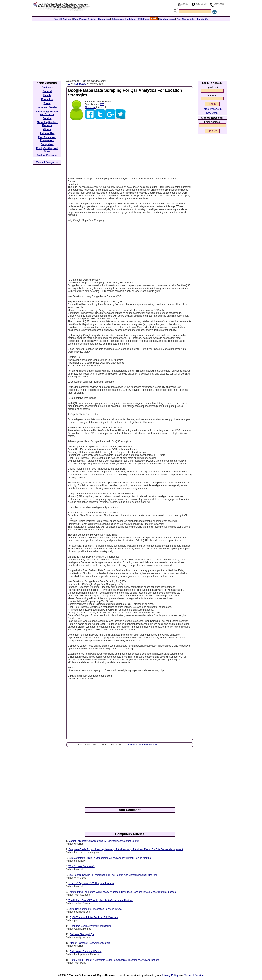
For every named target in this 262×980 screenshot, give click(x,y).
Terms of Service (194, 975)
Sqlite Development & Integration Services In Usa (95, 909)
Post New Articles (186, 19)
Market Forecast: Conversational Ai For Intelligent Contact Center (104, 841)
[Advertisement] (131, 49)
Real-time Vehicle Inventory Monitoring (91, 926)
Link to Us (202, 19)
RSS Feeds (148, 19)
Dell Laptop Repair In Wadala (86, 951)
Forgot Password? (212, 109)
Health (47, 95)
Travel (47, 103)
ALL (68, 84)
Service (47, 118)
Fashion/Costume (47, 155)
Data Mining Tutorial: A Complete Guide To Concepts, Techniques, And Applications (115, 960)
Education (47, 99)
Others (47, 129)
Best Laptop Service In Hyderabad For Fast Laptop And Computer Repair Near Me (113, 875)
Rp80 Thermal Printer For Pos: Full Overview (94, 917)
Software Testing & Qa (82, 934)
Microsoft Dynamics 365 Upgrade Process (91, 883)
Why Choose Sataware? (81, 866)
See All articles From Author (142, 745)
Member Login (167, 19)
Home (185, 4)
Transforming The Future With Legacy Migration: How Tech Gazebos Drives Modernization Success (122, 892)
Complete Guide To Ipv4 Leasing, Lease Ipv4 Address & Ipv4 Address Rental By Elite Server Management (126, 849)
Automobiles (47, 133)
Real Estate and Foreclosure (47, 139)
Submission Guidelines (124, 19)
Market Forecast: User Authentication (90, 943)
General (47, 91)
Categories (104, 19)
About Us (201, 4)
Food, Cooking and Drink (47, 150)
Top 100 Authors (63, 19)
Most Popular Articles (85, 19)
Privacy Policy (170, 975)
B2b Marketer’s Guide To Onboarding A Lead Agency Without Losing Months (110, 858)
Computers (80, 84)
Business (47, 87)
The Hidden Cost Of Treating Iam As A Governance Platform (101, 900)
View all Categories (47, 162)
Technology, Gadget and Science (47, 113)
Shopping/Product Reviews (47, 124)
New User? (212, 113)
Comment (90, 107)
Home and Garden (47, 107)
